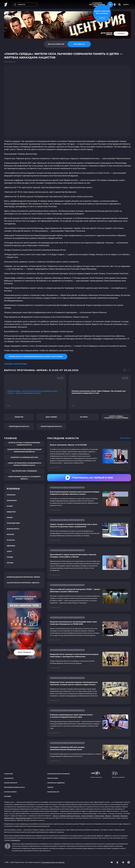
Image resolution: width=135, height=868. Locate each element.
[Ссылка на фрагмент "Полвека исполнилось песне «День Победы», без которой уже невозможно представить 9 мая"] (100, 392)
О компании (8, 774)
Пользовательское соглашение (58, 774)
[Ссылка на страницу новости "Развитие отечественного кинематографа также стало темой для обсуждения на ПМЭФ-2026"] (89, 629)
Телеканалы (16, 840)
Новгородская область (19, 426)
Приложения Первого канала (14, 787)
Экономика (12, 500)
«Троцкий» (116, 816)
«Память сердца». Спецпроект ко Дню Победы (116, 417)
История (84, 417)
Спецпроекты (9, 778)
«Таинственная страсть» (23, 818)
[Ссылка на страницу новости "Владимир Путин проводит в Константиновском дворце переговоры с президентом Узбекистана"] (89, 659)
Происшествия (13, 523)
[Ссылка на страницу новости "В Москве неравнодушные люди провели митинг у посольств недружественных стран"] (89, 722)
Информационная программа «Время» (24, 577)
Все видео (8, 796)
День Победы (51, 417)
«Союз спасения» (87, 816)
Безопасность (13, 529)
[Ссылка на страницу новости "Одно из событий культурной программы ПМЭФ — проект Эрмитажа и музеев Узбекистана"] (89, 596)
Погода (10, 557)
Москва (10, 563)
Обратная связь (53, 778)
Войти (126, 5)
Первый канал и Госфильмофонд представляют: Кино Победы (36, 356)
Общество (19, 417)
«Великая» (124, 816)
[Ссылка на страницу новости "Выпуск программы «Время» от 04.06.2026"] (89, 456)
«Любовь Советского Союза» (70, 816)
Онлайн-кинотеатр (11, 783)
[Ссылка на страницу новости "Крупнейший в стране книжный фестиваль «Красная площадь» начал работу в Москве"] (89, 563)
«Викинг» (108, 816)
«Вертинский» (9, 818)
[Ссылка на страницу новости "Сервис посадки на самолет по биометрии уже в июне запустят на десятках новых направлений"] (89, 530)
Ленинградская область (51, 426)
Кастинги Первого (10, 792)
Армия (10, 517)
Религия (10, 534)
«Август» (56, 816)
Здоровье (11, 546)
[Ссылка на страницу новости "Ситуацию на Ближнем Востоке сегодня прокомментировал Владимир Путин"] (89, 752)
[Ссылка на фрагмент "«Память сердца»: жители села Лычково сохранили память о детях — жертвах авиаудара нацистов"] (35, 392)
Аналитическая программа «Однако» (23, 583)
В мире (10, 506)
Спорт (9, 551)
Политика (11, 495)
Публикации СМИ (53, 792)
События (50, 787)
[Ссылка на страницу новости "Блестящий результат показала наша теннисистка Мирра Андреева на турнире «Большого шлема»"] (89, 499)
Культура (11, 540)
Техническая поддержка (56, 783)
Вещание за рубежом (118, 775)
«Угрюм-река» (99, 816)
